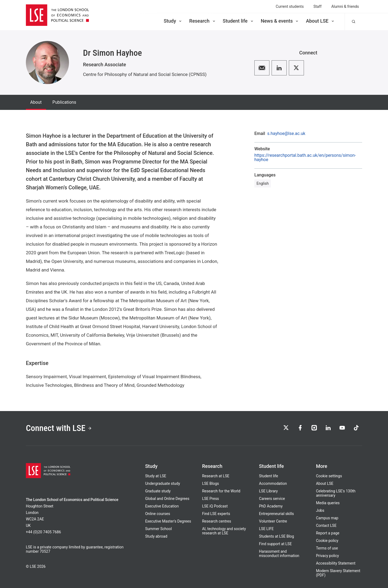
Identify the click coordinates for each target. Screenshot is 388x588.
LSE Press (211, 499)
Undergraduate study (163, 483)
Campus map (327, 518)
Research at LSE (216, 476)
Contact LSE (326, 526)
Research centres (217, 521)
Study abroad (156, 536)
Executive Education (162, 506)
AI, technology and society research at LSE (224, 531)
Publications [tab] (64, 102)
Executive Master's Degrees (168, 521)
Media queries (328, 503)
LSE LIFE (266, 529)
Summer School (159, 529)
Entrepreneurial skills (276, 514)
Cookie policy (327, 541)
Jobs (320, 510)
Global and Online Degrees (167, 499)
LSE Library (268, 491)
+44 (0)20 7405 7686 (43, 532)
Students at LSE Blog (276, 536)
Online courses (158, 514)
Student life (238, 21)
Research (202, 21)
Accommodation (273, 483)
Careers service (272, 499)
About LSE (320, 21)
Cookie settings (329, 476)
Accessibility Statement (336, 563)
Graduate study (158, 491)
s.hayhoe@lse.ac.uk (286, 134)
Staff (317, 6)
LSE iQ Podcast (215, 506)
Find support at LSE (275, 544)
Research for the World (221, 491)
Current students (290, 6)
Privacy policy (328, 556)
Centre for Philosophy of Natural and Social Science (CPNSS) (145, 74)
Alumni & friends (345, 6)
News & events (280, 21)
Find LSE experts (216, 514)
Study (173, 21)
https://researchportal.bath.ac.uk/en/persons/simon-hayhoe (305, 158)
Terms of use (327, 548)
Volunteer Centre (273, 521)
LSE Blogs (210, 483)
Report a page (328, 533)
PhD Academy (271, 506)
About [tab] (36, 102)
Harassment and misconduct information (279, 554)
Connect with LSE (59, 428)
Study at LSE (156, 476)
